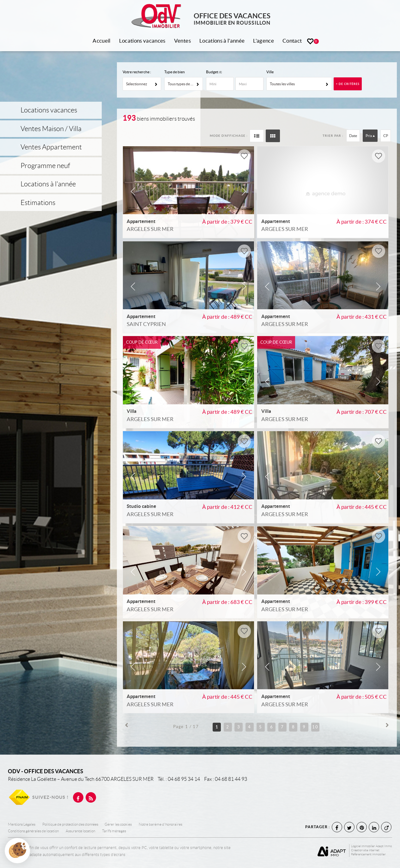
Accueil (101, 41)
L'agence (264, 41)
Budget (212, 72)
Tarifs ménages (114, 831)
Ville (270, 72)
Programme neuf (45, 166)
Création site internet (365, 850)
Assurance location (80, 831)
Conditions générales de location (33, 831)
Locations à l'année (222, 41)
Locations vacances (142, 41)
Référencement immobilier (368, 854)
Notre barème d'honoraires (161, 824)
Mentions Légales (22, 824)
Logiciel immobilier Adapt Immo (371, 846)
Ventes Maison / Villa (51, 129)
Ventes (182, 41)
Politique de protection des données (70, 824)
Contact (292, 41)
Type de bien (175, 72)
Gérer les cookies (118, 824)
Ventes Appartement (51, 147)
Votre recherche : (137, 72)
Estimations (38, 203)
